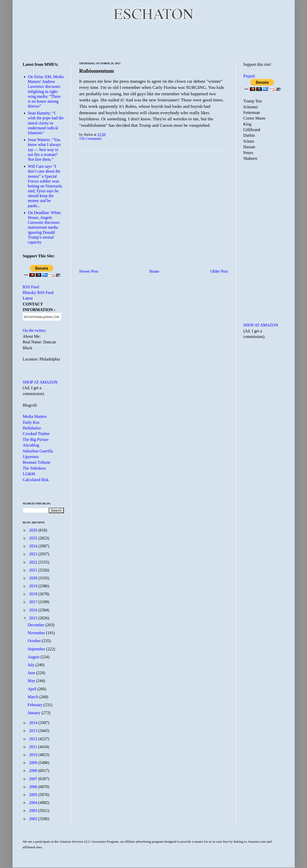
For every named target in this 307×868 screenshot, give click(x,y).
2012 (34, 739)
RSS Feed (31, 287)
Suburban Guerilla (38, 451)
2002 (34, 819)
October (35, 641)
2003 (34, 811)
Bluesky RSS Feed (38, 293)
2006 (34, 787)
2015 (34, 618)
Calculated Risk (36, 480)
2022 (34, 562)
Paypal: (250, 76)
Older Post (219, 271)
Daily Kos (31, 422)
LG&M (29, 474)
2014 (34, 723)
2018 (34, 594)
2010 (34, 755)
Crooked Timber (36, 434)
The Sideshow (34, 468)
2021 (34, 570)
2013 (34, 731)
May (32, 681)
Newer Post (89, 271)
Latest (28, 298)
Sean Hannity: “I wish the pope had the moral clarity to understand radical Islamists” (46, 123)
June (32, 673)
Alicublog (31, 445)
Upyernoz (31, 457)
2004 (34, 803)
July (32, 665)
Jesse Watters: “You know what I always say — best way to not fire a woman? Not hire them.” (44, 150)
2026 (34, 530)
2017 (34, 602)
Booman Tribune (37, 462)
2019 (34, 586)
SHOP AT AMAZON (40, 382)
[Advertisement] (154, 41)
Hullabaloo (32, 428)
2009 (34, 763)
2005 (34, 795)
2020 (34, 578)
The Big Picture (36, 440)
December (37, 625)
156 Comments (91, 139)
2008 (34, 771)
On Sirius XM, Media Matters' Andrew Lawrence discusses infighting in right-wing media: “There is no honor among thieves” (46, 91)
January (35, 713)
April (33, 689)
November (37, 633)
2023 (34, 554)
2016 (34, 610)
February (36, 705)
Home (154, 271)
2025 (34, 538)
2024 (34, 546)
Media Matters (35, 416)
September (37, 649)
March (34, 697)
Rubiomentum (97, 71)
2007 (34, 779)
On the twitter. (35, 330)
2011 (33, 747)
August (34, 657)
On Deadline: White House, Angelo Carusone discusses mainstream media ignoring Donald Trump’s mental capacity (44, 227)
